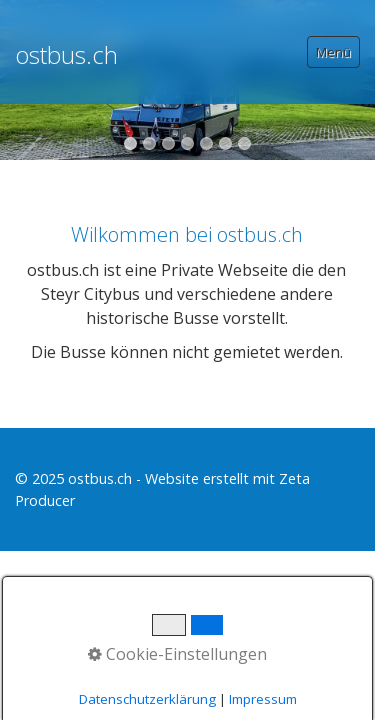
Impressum (263, 699)
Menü (333, 52)
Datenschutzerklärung (147, 699)
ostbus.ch (66, 54)
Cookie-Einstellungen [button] (177, 654)
